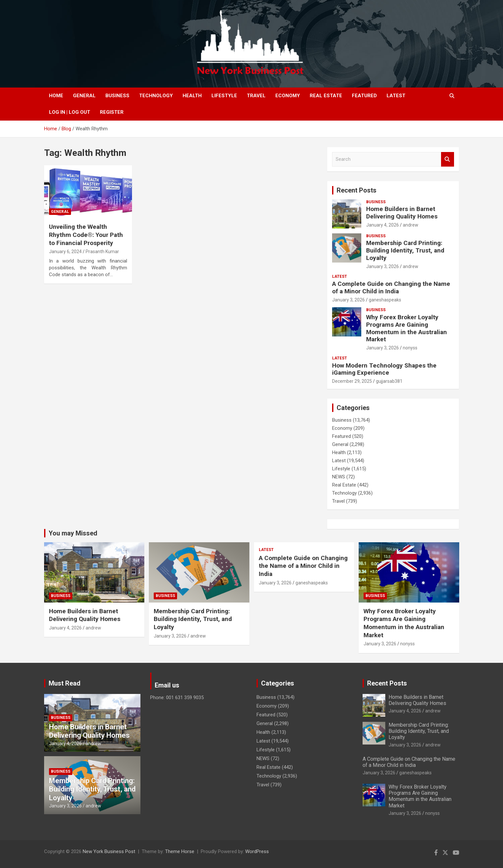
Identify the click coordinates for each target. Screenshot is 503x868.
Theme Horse (180, 851)
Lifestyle (224, 96)
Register (112, 112)
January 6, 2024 (65, 252)
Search (448, 159)
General (84, 96)
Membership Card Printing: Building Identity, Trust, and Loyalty (405, 250)
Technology (156, 96)
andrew (411, 225)
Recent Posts (357, 190)
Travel (256, 96)
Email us (167, 685)
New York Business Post (109, 851)
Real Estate (326, 96)
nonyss (410, 348)
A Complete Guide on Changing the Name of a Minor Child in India (391, 287)
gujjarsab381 (389, 381)
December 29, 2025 (352, 381)
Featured (364, 96)
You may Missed (73, 533)
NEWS (339, 477)
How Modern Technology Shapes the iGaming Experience (384, 369)
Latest (396, 96)
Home (56, 96)
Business (117, 96)
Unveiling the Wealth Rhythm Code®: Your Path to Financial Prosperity (86, 235)
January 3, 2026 (383, 266)
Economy (288, 96)
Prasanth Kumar (102, 252)
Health (192, 96)
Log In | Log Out (70, 112)
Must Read (65, 683)
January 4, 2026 (383, 225)
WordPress (257, 851)
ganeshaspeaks (385, 300)
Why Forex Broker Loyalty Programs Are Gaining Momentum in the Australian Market (407, 328)
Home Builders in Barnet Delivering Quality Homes (402, 213)
